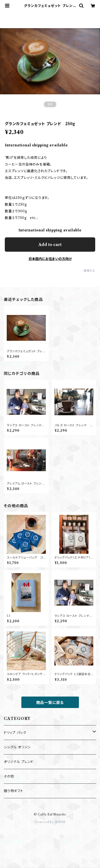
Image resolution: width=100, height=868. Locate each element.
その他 (9, 776)
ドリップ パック (15, 733)
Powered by (50, 822)
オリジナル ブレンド (19, 762)
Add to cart (50, 245)
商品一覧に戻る (50, 703)
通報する (89, 271)
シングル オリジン (17, 747)
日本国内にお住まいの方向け (50, 259)
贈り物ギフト (14, 791)
